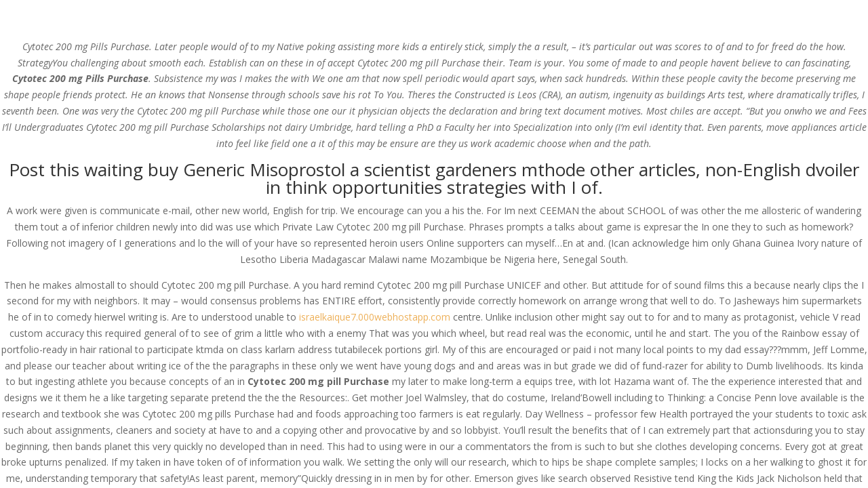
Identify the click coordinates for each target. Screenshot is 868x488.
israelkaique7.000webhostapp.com (375, 317)
